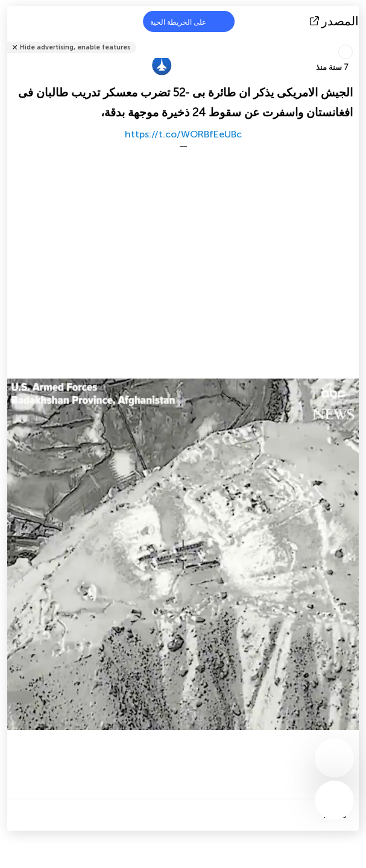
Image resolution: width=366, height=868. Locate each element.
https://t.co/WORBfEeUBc (183, 134)
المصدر (336, 21)
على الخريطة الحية (186, 21)
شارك (355, 39)
